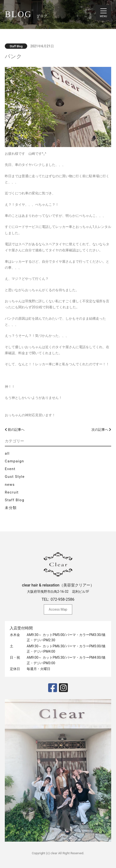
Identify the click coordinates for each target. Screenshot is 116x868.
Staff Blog (15, 500)
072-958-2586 (62, 599)
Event (10, 469)
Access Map (58, 609)
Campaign (14, 461)
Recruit (12, 492)
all (7, 453)
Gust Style (15, 477)
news (10, 485)
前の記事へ (15, 430)
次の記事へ (101, 430)
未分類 (11, 508)
